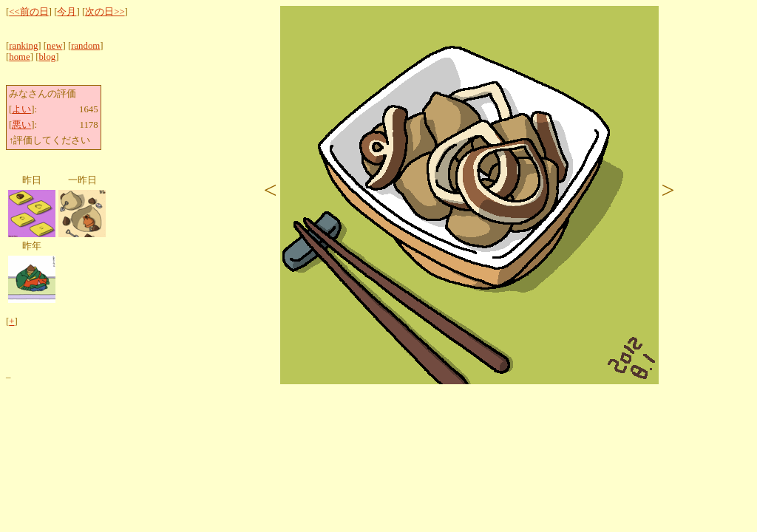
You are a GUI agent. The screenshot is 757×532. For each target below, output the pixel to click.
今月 (67, 12)
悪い (21, 125)
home (19, 57)
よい (21, 109)
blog (47, 57)
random (85, 46)
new (54, 46)
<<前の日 (28, 12)
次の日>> (105, 12)
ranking (23, 46)
